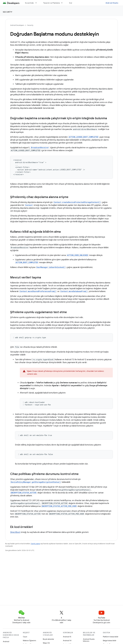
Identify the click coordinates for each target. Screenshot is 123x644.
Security (8, 12)
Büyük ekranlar (48, 639)
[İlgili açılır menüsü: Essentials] (37, 3)
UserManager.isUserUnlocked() (51, 267)
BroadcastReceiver (40, 148)
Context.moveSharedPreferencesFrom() (38, 291)
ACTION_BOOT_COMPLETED (27, 262)
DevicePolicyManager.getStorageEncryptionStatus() (36, 482)
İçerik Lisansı (35, 544)
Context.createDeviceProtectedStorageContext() (77, 202)
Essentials (29, 3)
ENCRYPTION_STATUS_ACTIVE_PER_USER (59, 506)
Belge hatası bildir (110, 641)
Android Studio (112, 3)
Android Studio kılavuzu (89, 640)
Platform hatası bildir (111, 637)
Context (29, 205)
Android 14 (67, 641)
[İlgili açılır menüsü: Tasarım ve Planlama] (63, 3)
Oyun (25, 637)
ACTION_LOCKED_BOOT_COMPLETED (83, 137)
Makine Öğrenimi (29, 641)
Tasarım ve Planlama (52, 3)
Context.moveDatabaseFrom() (74, 291)
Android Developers (17, 25)
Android (6, 641)
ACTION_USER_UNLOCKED (78, 255)
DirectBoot (15, 532)
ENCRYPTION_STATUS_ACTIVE (24, 493)
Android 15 (67, 637)
